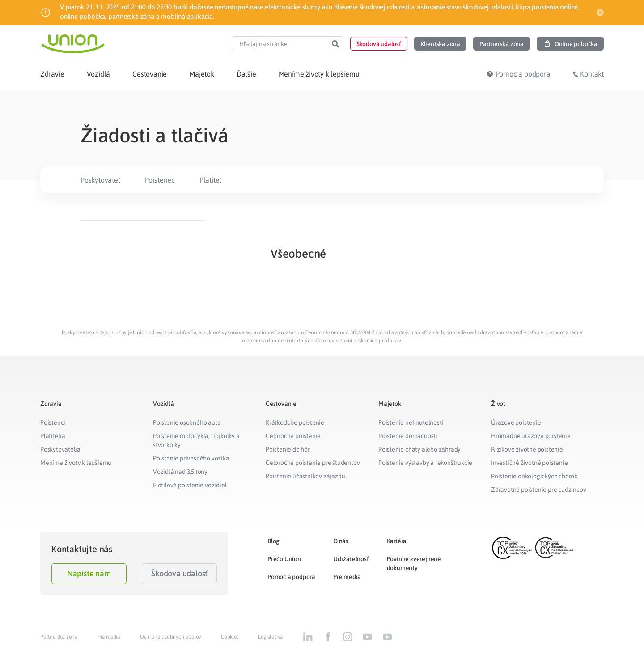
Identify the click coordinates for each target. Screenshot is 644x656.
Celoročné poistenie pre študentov (313, 463)
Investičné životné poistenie (529, 463)
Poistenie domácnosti (408, 436)
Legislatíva (271, 637)
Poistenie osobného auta (187, 422)
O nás (341, 541)
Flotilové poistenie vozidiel (190, 485)
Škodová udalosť (179, 573)
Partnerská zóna (59, 637)
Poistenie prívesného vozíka (191, 458)
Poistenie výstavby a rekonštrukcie (425, 463)
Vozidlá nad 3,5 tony (180, 472)
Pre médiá (347, 577)
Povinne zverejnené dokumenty (414, 563)
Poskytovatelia (60, 449)
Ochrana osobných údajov (171, 637)
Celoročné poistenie (293, 436)
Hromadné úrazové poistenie (531, 436)
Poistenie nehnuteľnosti (411, 422)
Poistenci (53, 422)
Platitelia (53, 436)
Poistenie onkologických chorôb (534, 476)
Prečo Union (284, 559)
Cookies (230, 637)
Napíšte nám (89, 573)
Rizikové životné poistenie (527, 449)
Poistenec (160, 180)
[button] (379, 44)
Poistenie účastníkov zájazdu (305, 476)
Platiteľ (210, 180)
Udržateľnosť (351, 559)
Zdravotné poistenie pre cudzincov (538, 490)
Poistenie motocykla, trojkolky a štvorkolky (196, 440)
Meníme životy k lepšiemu (76, 463)
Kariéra (397, 541)
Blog (273, 541)
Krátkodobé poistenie (295, 422)
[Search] (335, 44)
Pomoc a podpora (291, 577)
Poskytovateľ (100, 180)
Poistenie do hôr (288, 449)
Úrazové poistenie (516, 422)
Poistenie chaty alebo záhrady (419, 449)
